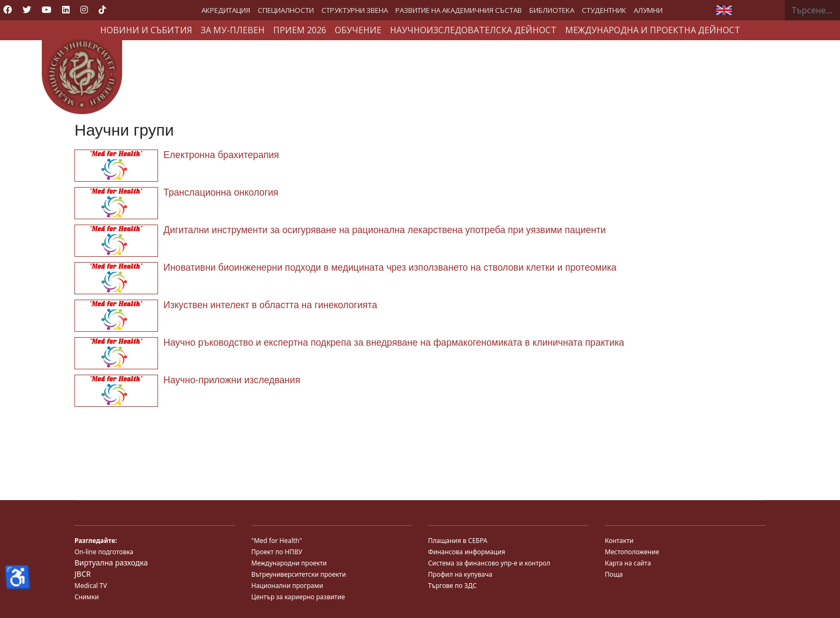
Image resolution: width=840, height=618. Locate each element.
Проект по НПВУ (277, 552)
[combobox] (812, 10)
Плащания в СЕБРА (458, 541)
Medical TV (91, 586)
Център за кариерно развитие (298, 597)
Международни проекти (289, 563)
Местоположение (632, 552)
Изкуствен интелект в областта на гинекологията (270, 305)
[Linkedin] (66, 10)
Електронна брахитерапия (221, 155)
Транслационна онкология (221, 192)
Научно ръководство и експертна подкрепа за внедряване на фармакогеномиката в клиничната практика (394, 342)
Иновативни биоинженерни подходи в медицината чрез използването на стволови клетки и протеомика (390, 267)
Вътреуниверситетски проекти (299, 574)
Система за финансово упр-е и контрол (489, 563)
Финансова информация (467, 552)
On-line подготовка (104, 552)
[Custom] (102, 10)
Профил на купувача (460, 574)
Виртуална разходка (111, 563)
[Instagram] (84, 10)
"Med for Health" (277, 541)
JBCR (82, 574)
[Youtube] (47, 10)
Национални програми (287, 586)
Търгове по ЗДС (452, 586)
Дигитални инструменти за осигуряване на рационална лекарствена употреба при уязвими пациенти (385, 230)
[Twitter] (27, 10)
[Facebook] (7, 10)
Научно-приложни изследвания (232, 380)
